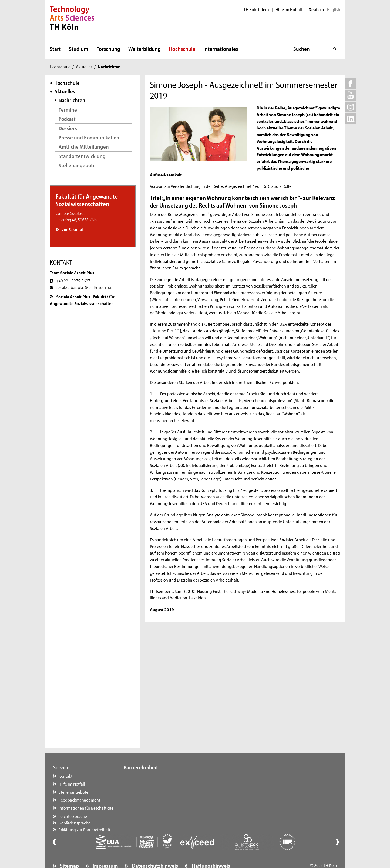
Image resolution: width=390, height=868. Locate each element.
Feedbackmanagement (79, 800)
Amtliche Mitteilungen (84, 147)
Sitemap (69, 851)
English (334, 9)
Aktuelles (84, 66)
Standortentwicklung (82, 156)
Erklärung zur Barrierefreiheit (155, 792)
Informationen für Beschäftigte (86, 808)
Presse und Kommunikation (89, 137)
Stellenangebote (77, 165)
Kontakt (65, 776)
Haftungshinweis (210, 851)
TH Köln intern (256, 9)
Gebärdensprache (145, 784)
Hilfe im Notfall (289, 9)
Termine (68, 110)
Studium (79, 49)
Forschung (108, 49)
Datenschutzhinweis (154, 851)
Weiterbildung (144, 49)
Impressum (105, 851)
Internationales (221, 49)
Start (55, 49)
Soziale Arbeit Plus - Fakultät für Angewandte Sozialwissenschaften (82, 300)
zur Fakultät (72, 229)
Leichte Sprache (143, 776)
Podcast (67, 119)
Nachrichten (72, 100)
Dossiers (68, 128)
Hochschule (182, 49)
